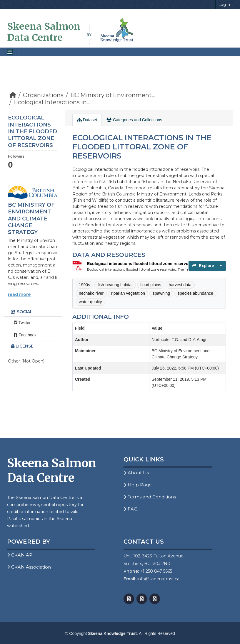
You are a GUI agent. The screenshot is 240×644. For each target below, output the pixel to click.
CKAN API (20, 555)
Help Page (138, 485)
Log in (224, 4)
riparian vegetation (128, 293)
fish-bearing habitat (115, 285)
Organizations (43, 95)
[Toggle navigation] (10, 52)
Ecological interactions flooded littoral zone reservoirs (140, 264)
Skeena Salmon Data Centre (44, 32)
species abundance (195, 293)
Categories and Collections (134, 120)
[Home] (13, 95)
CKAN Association (29, 567)
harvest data (180, 285)
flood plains (151, 285)
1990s (84, 285)
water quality (90, 302)
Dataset (87, 120)
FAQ (131, 509)
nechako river (91, 293)
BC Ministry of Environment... (113, 95)
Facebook (25, 335)
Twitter (22, 323)
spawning (161, 293)
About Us (136, 473)
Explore (203, 266)
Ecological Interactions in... (52, 102)
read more (19, 294)
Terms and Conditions (150, 497)
